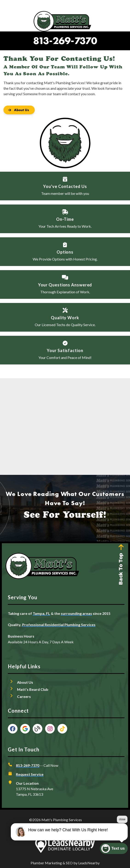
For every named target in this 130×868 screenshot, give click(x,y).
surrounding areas (76, 613)
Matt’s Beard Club (33, 689)
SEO (69, 863)
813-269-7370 (65, 41)
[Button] (19, 110)
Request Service (30, 774)
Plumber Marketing (46, 863)
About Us (25, 682)
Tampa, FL (41, 613)
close (122, 819)
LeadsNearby (89, 863)
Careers (24, 696)
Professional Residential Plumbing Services (59, 625)
